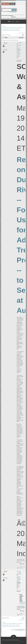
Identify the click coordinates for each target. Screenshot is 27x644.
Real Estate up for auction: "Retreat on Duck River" (19, 48)
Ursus (6, 43)
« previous (21, 33)
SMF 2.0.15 (4, 640)
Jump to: (13, 630)
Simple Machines (16, 640)
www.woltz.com (20, 489)
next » (24, 33)
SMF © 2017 (10, 640)
